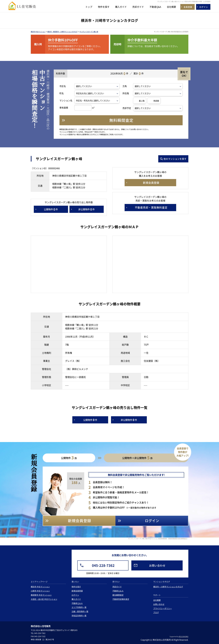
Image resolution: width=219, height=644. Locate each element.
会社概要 (171, 7)
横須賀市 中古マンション (41, 595)
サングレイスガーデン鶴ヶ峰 (89, 32)
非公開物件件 (87, 209)
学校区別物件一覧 (79, 616)
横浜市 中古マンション (38, 32)
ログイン (75, 595)
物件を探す (104, 7)
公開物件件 (51, 209)
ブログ (156, 612)
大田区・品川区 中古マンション (44, 599)
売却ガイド (138, 7)
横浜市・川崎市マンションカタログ (168, 587)
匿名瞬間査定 (118, 595)
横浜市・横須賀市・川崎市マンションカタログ (62, 32)
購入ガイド (121, 7)
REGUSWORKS (184, 636)
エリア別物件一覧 (79, 607)
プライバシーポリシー (163, 608)
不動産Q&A (155, 7)
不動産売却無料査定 (121, 599)
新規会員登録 (77, 591)
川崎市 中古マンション (40, 591)
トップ (89, 7)
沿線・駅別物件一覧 (80, 611)
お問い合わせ (159, 604)
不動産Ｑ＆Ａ (77, 603)
